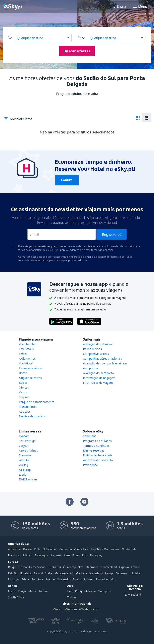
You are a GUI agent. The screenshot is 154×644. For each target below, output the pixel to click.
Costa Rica (81, 549)
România (37, 579)
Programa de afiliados (97, 441)
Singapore (105, 591)
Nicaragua (42, 555)
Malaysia (90, 591)
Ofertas (24, 387)
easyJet (24, 446)
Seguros (24, 397)
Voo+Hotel (26, 363)
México (28, 555)
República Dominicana (105, 549)
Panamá (56, 555)
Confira (67, 180)
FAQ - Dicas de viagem (98, 383)
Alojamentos (27, 359)
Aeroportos (91, 368)
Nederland (96, 573)
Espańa (124, 567)
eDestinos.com (89, 609)
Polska (136, 573)
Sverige (50, 579)
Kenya (22, 591)
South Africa (16, 597)
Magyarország (64, 573)
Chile (37, 549)
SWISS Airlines (28, 479)
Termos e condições (96, 446)
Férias (23, 354)
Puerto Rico (80, 555)
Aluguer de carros (30, 378)
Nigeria (44, 591)
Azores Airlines (28, 450)
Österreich (123, 573)
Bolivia (27, 549)
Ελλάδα (13, 573)
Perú (67, 555)
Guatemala (129, 549)
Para (81, 38)
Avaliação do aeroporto (98, 373)
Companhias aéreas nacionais (102, 359)
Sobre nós (90, 436)
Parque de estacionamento (37, 402)
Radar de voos (92, 349)
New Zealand (132, 595)
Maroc (32, 591)
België (12, 567)
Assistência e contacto (98, 460)
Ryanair (24, 436)
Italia (49, 573)
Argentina (14, 549)
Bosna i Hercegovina (32, 567)
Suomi (77, 579)
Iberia (23, 475)
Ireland (38, 573)
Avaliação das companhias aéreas (105, 363)
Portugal (14, 579)
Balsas (23, 383)
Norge (109, 573)
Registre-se (112, 234)
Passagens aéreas (31, 368)
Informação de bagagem (99, 378)
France (136, 567)
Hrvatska (26, 573)
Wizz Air (24, 460)
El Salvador (50, 549)
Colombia (66, 549)
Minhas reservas (94, 450)
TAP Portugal (27, 441)
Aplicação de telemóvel (98, 344)
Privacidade (90, 465)
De (10, 38)
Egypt (12, 591)
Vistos (23, 392)
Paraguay (96, 555)
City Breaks (26, 349)
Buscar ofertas (77, 51)
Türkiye (72, 597)
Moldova (81, 573)
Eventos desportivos (32, 416)
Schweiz (89, 579)
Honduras (14, 555)
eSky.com (71, 609)
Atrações (25, 412)
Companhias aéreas (96, 354)
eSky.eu (57, 609)
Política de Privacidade (98, 455)
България (54, 567)
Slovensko (64, 579)
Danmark (92, 567)
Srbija (25, 579)
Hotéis (23, 373)
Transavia (25, 455)
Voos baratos (28, 344)
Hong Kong (74, 591)
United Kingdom (107, 579)
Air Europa (26, 470)
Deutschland (108, 567)
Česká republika (73, 567)
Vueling (23, 465)
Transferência (28, 407)
